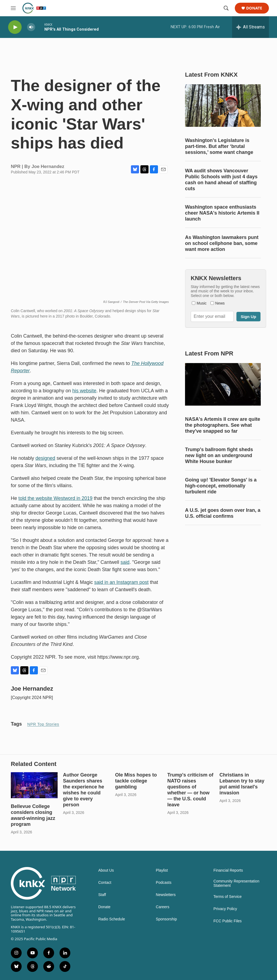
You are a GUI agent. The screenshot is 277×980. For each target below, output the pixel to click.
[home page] (34, 8)
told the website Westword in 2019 (55, 498)
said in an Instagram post (121, 582)
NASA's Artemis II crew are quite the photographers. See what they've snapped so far (223, 425)
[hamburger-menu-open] (13, 8)
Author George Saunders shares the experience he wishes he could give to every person (84, 790)
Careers (163, 907)
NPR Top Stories (43, 724)
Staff (102, 895)
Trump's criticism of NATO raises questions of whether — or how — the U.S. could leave (190, 790)
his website (84, 391)
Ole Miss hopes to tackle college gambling (136, 781)
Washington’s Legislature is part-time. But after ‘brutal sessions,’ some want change (219, 146)
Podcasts (164, 883)
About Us (106, 870)
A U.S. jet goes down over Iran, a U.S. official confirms (223, 513)
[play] (15, 27)
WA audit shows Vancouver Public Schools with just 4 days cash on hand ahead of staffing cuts (221, 180)
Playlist (162, 870)
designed (45, 458)
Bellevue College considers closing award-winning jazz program (33, 815)
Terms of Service (227, 897)
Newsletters (166, 895)
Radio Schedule (112, 919)
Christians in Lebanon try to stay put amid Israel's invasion (242, 784)
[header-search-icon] (226, 8)
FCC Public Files (227, 921)
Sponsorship (166, 919)
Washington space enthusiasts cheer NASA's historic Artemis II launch (222, 213)
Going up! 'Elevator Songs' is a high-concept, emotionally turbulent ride (221, 486)
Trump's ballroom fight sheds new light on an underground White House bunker (219, 455)
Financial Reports (228, 870)
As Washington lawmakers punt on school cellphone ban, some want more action (222, 243)
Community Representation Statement (236, 883)
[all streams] (250, 27)
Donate (254, 8)
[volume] (31, 27)
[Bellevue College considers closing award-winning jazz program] (34, 785)
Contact (105, 883)
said (125, 562)
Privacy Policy (225, 909)
